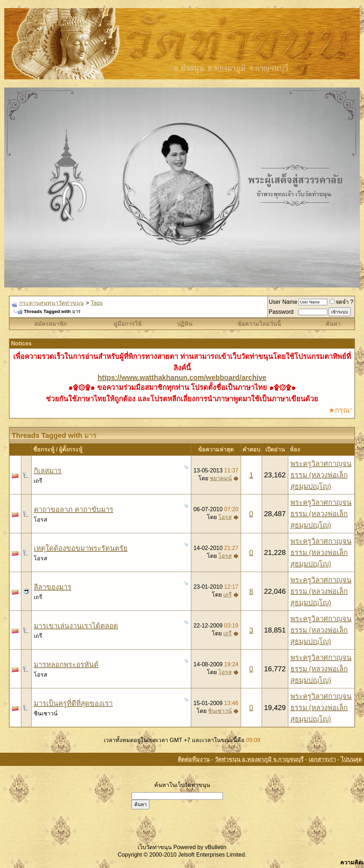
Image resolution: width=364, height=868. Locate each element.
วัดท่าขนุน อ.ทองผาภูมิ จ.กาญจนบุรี (259, 759)
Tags (97, 303)
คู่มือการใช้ (127, 324)
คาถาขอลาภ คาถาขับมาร (74, 509)
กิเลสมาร (48, 471)
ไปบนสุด (351, 759)
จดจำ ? (342, 302)
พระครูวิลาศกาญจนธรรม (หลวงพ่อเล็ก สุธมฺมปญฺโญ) (321, 475)
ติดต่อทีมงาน (194, 759)
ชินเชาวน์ (46, 713)
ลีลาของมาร (53, 587)
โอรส (41, 520)
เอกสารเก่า (322, 759)
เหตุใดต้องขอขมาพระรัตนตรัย (81, 548)
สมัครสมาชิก (50, 324)
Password (281, 312)
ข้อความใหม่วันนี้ (259, 324)
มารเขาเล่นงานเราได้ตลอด (76, 626)
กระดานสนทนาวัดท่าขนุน (52, 303)
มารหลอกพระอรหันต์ (66, 665)
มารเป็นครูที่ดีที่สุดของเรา (73, 703)
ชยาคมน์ (221, 478)
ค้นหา (333, 324)
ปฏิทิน (185, 324)
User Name (283, 302)
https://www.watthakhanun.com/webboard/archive (182, 377)
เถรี (38, 481)
